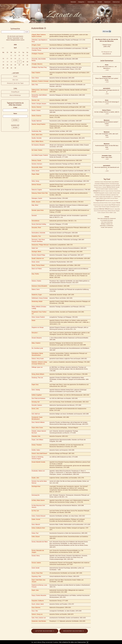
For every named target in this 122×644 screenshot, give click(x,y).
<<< (3, 48)
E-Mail (15, 108)
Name (15, 114)
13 (3, 62)
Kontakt (100, 2)
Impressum (107, 2)
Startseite (73, 2)
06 (3, 59)
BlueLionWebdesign (15, 95)
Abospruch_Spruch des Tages (15, 83)
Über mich (15, 80)
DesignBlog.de (15, 92)
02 (15, 55)
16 (15, 62)
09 (15, 59)
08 (11, 59)
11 (23, 59)
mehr (107, 70)
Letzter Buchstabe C (45, 631)
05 (27, 55)
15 (11, 62)
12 (27, 59)
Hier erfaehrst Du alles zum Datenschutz (72, 642)
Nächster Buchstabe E (74, 631)
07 (7, 59)
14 (7, 62)
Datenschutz (116, 2)
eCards (15, 76)
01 (11, 55)
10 (19, 59)
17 (19, 62)
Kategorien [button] (82, 2)
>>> (28, 48)
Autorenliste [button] (92, 2)
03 (19, 55)
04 (23, 55)
